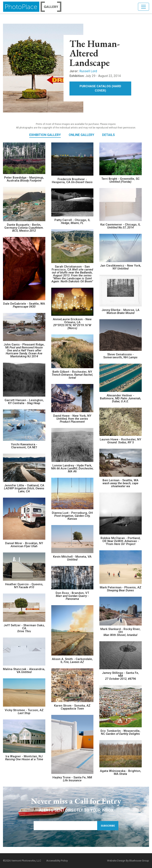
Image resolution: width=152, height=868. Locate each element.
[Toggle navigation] (143, 7)
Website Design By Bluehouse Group (128, 861)
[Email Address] (68, 826)
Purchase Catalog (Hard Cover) (100, 88)
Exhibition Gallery (45, 135)
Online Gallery (81, 135)
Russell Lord (88, 71)
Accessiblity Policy (57, 861)
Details (108, 135)
